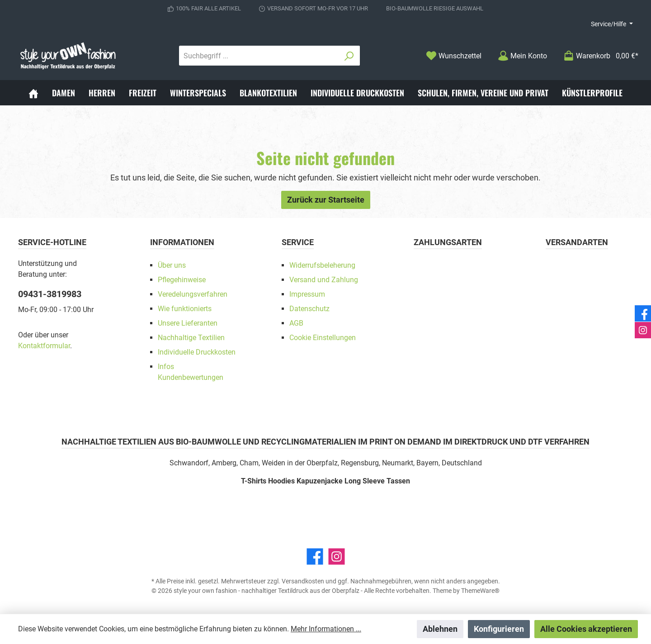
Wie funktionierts (185, 309)
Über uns (172, 265)
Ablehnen (440, 629)
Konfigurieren (499, 629)
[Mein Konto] (522, 56)
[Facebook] (315, 556)
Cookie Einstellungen (323, 338)
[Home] (33, 93)
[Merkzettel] (454, 56)
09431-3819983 (50, 294)
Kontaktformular (44, 346)
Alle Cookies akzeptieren (586, 629)
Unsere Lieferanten (188, 323)
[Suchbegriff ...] (259, 56)
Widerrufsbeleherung (322, 265)
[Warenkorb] (598, 56)
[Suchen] (349, 56)
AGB (296, 323)
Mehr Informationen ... (326, 629)
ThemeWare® (480, 591)
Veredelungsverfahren (193, 294)
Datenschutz (309, 309)
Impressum (307, 294)
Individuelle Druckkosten (197, 352)
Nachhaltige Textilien (191, 338)
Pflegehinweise (182, 280)
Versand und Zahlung (324, 280)
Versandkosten (303, 581)
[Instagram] (337, 556)
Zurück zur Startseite (326, 200)
